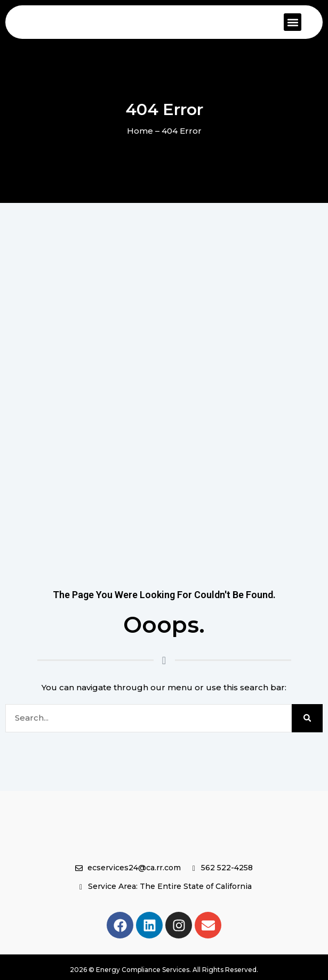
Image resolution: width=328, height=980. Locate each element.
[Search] (307, 718)
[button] (293, 22)
